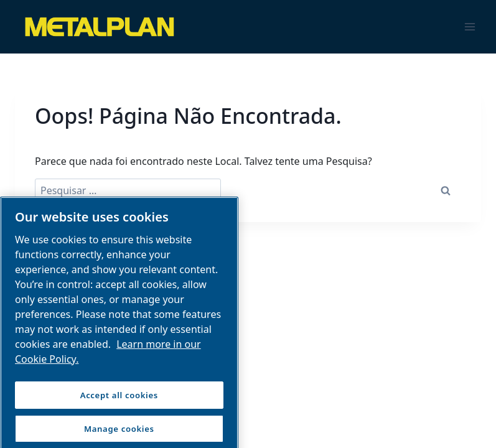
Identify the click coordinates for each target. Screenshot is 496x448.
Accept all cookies (119, 401)
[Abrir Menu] (470, 26)
